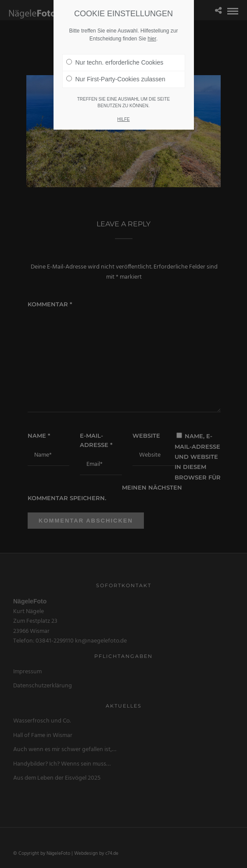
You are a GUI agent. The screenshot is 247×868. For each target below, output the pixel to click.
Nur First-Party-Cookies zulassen (116, 79)
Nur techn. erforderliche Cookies (115, 62)
